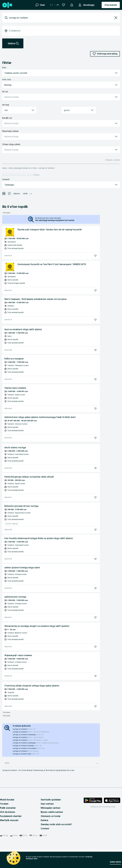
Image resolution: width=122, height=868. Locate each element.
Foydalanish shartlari (11, 816)
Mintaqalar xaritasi (50, 808)
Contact (45, 828)
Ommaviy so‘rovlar (51, 816)
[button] (72, 5)
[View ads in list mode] (4, 194)
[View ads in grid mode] (9, 194)
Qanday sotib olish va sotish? (56, 824)
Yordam (4, 804)
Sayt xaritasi (47, 804)
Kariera (44, 820)
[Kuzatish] (95, 256)
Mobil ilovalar (7, 800)
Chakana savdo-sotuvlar (24, 175)
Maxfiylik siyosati (9, 820)
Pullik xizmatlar (8, 808)
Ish (13, 175)
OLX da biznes (8, 812)
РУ (58, 5)
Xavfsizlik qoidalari (51, 800)
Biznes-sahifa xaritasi (52, 812)
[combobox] (61, 18)
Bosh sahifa (6, 175)
